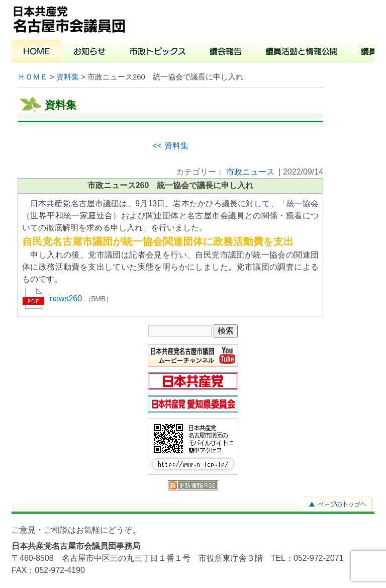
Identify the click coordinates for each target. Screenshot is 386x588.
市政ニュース (250, 172)
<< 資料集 (170, 146)
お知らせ (90, 52)
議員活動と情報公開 (301, 52)
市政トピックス (158, 52)
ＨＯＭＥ (33, 77)
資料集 (68, 77)
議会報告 (225, 52)
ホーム (37, 52)
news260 (67, 299)
